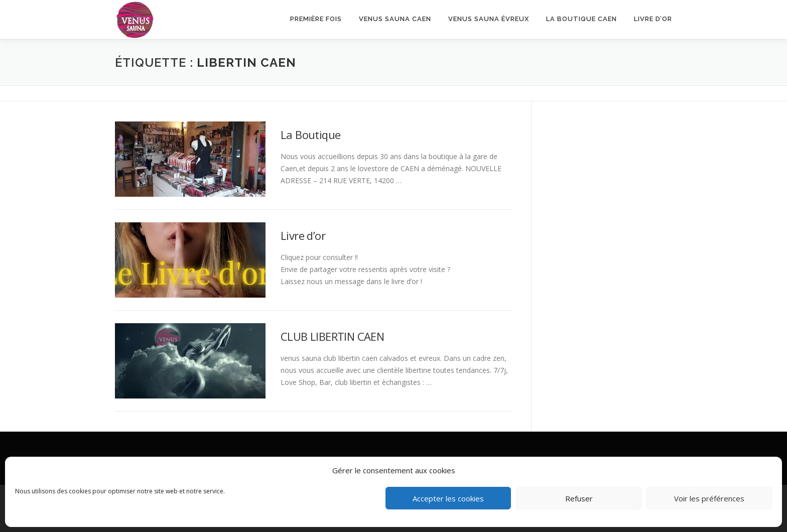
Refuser (579, 498)
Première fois (316, 19)
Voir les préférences (709, 498)
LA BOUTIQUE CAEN (581, 19)
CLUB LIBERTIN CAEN (332, 336)
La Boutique (310, 135)
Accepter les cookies (448, 498)
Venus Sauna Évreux (489, 19)
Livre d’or (653, 19)
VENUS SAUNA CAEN (395, 19)
